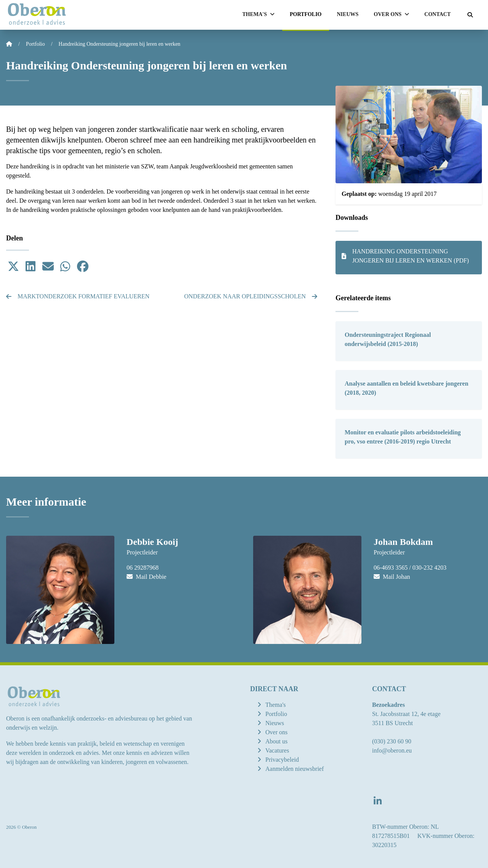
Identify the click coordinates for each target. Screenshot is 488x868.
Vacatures (277, 750)
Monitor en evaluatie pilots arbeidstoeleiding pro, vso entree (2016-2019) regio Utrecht (403, 437)
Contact (437, 14)
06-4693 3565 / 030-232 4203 (410, 568)
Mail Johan (392, 577)
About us (276, 741)
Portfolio (306, 14)
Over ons (276, 732)
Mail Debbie (146, 577)
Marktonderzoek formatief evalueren (78, 296)
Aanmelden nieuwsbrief (295, 769)
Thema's (276, 705)
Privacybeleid (282, 760)
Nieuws (348, 14)
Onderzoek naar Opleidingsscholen (251, 296)
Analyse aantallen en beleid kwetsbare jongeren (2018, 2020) (406, 388)
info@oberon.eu (392, 750)
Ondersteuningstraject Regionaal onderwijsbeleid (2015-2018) (388, 339)
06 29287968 (143, 568)
